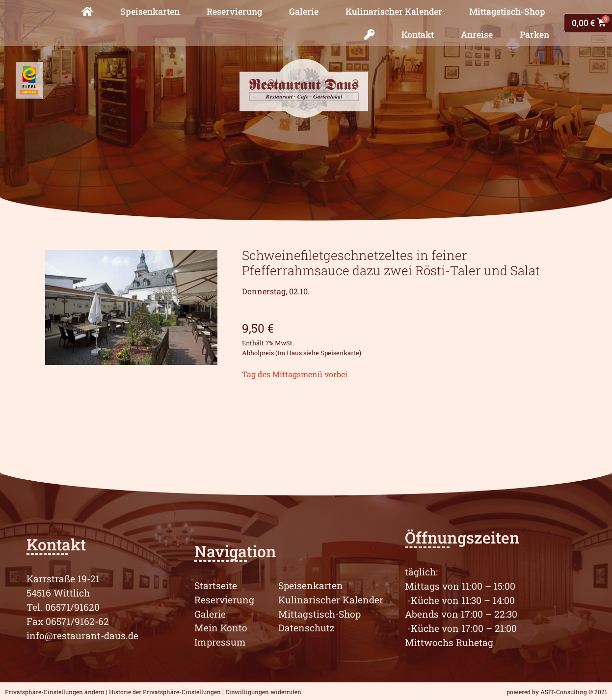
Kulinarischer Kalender (394, 12)
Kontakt (418, 35)
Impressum (220, 642)
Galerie (304, 12)
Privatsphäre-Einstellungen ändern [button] (55, 692)
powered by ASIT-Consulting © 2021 (557, 692)
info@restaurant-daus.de (82, 635)
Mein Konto (221, 628)
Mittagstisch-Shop (507, 12)
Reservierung (234, 12)
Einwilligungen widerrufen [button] (263, 692)
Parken (534, 35)
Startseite (216, 585)
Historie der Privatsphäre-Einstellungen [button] (165, 692)
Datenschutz (306, 628)
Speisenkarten (150, 12)
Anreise (477, 35)
